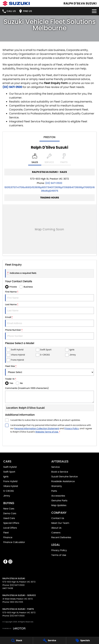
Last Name (49, 308)
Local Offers (10, 528)
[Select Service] (49, 159)
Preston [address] (49, 137)
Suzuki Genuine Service (65, 477)
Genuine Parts (59, 500)
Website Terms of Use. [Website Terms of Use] (47, 432)
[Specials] (83, 641)
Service (56, 467)
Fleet (6, 533)
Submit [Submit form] (22, 439)
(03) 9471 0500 (12, 87)
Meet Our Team (60, 523)
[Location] (35, 159)
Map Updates (59, 505)
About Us (56, 528)
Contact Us (58, 518)
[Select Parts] (64, 159)
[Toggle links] (14, 628)
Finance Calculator (14, 542)
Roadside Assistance (63, 481)
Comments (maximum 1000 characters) (49, 395)
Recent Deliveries (61, 537)
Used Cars (9, 518)
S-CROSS (8, 491)
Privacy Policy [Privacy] (72, 428)
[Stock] (16, 641)
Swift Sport (9, 472)
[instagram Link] (10, 562)
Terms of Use (59, 555)
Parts (54, 491)
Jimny (7, 496)
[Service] (49, 641)
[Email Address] (50, 189)
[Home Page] (16, 3)
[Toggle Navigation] (94, 11)
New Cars (9, 509)
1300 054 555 (16, 602)
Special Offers (11, 523)
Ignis (6, 477)
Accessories (58, 496)
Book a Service (60, 472)
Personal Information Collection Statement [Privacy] (37, 428)
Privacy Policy (59, 550)
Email (49, 321)
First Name (49, 296)
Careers (56, 533)
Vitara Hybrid (11, 486)
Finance (8, 537)
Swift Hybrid (10, 467)
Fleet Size (49, 370)
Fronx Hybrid (10, 481)
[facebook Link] (5, 562)
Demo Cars (10, 513)
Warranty (57, 486)
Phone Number (49, 334)
